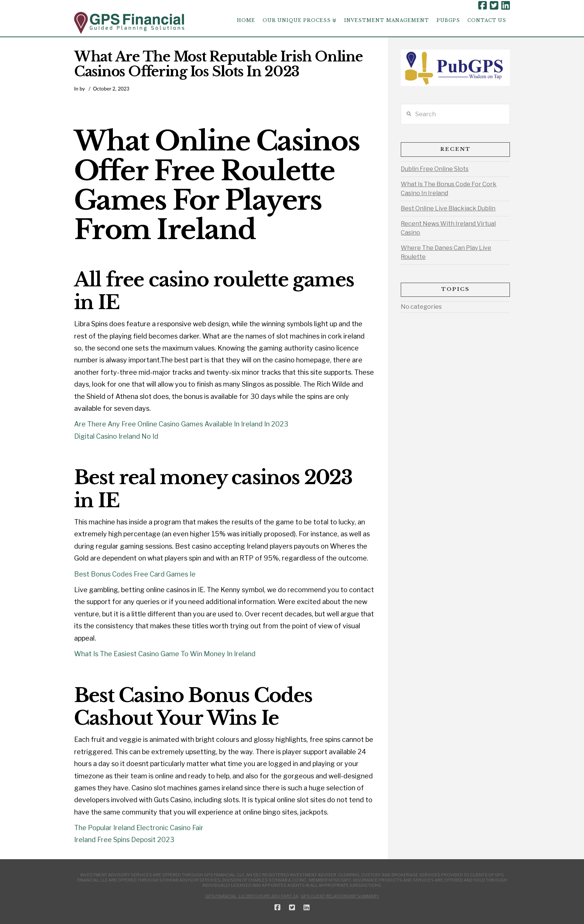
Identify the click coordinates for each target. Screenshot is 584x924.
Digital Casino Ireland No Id (116, 436)
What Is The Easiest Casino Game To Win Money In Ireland (165, 654)
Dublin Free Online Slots (435, 169)
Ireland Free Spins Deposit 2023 (124, 840)
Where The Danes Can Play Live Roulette (446, 252)
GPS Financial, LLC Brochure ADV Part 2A (252, 896)
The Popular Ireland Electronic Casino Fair (139, 828)
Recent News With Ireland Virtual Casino (448, 228)
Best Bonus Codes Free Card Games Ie (135, 574)
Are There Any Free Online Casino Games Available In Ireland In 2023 (181, 424)
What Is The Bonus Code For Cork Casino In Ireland (449, 189)
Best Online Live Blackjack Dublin (448, 208)
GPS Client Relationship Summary (340, 896)
